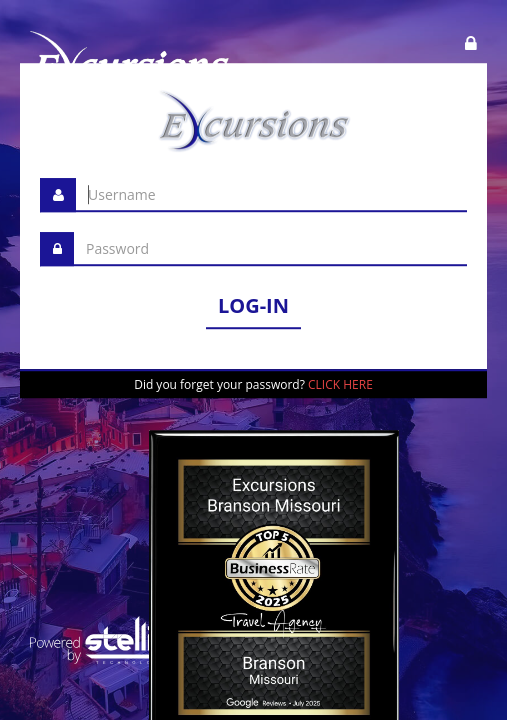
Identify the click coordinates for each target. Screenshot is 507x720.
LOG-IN (253, 305)
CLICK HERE (340, 384)
